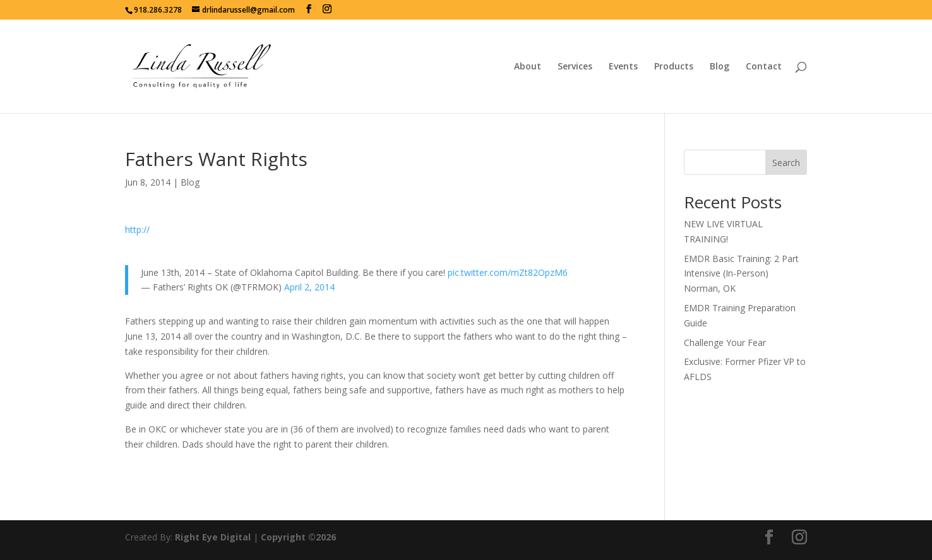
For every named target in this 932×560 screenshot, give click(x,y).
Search (786, 163)
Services (575, 67)
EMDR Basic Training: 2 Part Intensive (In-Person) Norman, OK (741, 274)
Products (674, 67)
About (528, 67)
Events (623, 67)
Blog (720, 67)
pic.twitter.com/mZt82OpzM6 (508, 272)
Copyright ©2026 (298, 537)
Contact (764, 67)
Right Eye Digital (213, 537)
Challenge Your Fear (725, 343)
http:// (137, 229)
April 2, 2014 (309, 287)
